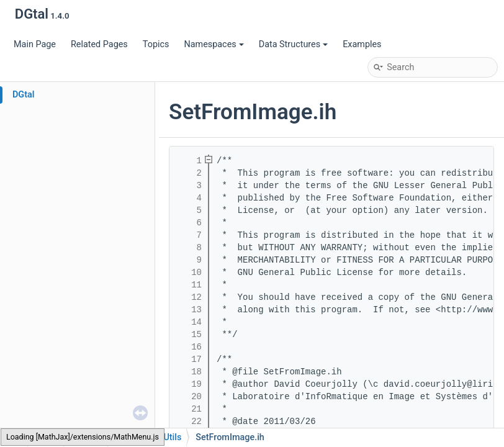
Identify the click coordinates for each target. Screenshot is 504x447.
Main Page (35, 44)
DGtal (24, 95)
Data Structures (293, 44)
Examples (362, 44)
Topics (156, 44)
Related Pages (99, 44)
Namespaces (214, 44)
